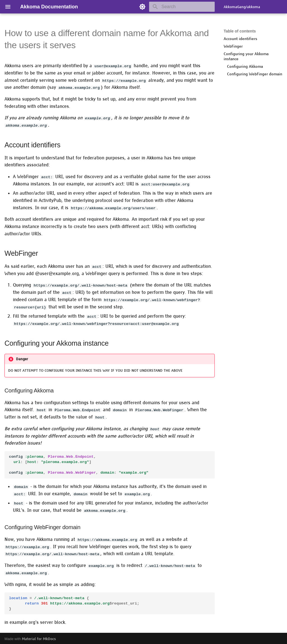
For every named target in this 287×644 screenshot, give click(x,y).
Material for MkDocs (39, 638)
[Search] (182, 7)
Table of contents (240, 31)
